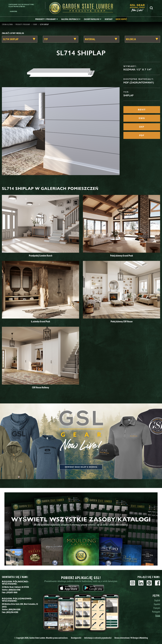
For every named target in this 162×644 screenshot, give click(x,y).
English (157, 600)
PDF (142, 135)
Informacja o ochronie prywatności (98, 638)
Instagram (133, 583)
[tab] (47, 19)
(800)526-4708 (14, 590)
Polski (158, 615)
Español (157, 604)
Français (157, 608)
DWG (142, 118)
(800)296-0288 (14, 609)
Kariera (14, 11)
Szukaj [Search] (151, 8)
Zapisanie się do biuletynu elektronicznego (21, 5)
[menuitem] (139, 8)
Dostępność (76, 638)
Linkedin (141, 583)
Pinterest (149, 583)
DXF (142, 127)
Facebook (158, 583)
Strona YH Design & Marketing (131, 638)
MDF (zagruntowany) (139, 83)
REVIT (142, 110)
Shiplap (128, 95)
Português (156, 612)
